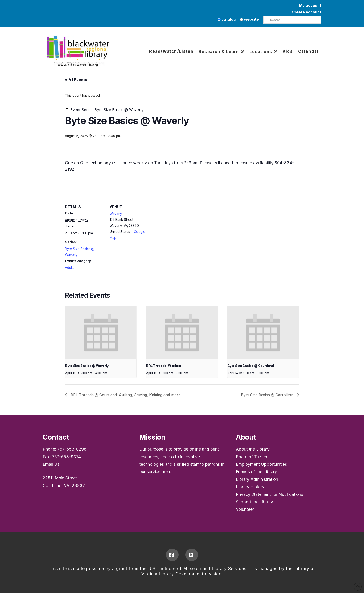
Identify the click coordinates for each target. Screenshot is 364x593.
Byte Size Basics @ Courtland (251, 366)
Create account (307, 12)
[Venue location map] (179, 226)
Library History (250, 487)
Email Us (51, 464)
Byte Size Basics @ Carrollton (268, 395)
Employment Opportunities (261, 464)
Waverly (116, 214)
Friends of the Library (256, 472)
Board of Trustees (253, 457)
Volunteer (245, 509)
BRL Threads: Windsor (164, 366)
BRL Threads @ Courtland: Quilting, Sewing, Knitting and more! (125, 395)
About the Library (253, 449)
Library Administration (257, 479)
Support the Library (254, 502)
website (249, 19)
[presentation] (101, 333)
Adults (70, 268)
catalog (227, 19)
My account (310, 5)
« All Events (76, 80)
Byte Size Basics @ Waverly (87, 366)
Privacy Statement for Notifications (270, 494)
